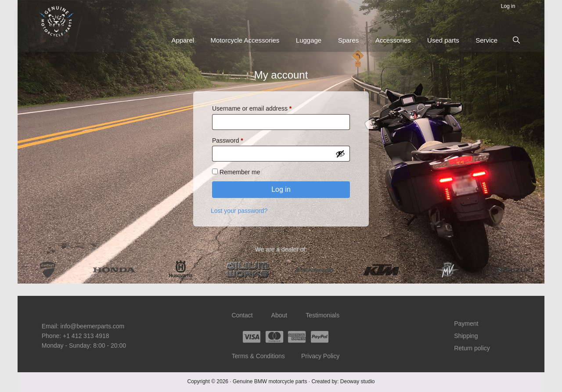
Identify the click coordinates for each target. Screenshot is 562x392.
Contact (242, 316)
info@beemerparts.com (93, 326)
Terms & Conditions (258, 356)
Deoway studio (358, 381)
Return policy (472, 348)
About (279, 316)
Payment (467, 324)
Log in (281, 190)
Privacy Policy (321, 356)
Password (240, 140)
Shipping (467, 336)
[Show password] (340, 155)
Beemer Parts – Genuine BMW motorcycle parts (57, 22)
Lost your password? (239, 211)
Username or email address (264, 108)
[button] (516, 40)
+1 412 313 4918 (86, 336)
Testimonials (323, 316)
